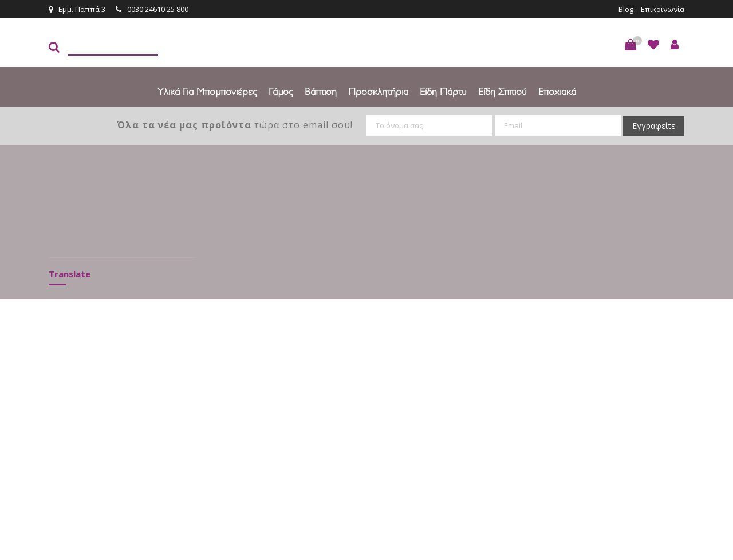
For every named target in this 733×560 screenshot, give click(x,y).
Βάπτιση (321, 91)
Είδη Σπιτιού (503, 91)
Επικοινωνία (663, 9)
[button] (630, 45)
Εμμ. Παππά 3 (77, 9)
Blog (626, 9)
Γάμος (281, 91)
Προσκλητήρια (378, 91)
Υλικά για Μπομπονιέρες (207, 91)
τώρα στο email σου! (235, 125)
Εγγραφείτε (654, 126)
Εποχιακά (557, 91)
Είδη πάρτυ (443, 91)
